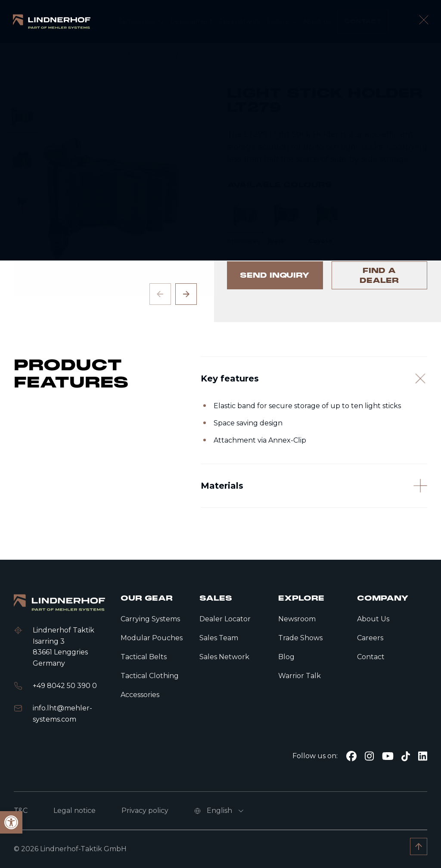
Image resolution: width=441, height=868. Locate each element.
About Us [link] (373, 619)
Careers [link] (370, 638)
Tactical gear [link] (105, 56)
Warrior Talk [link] (300, 676)
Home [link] (64, 56)
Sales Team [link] (219, 638)
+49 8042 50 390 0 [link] (65, 686)
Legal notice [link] (75, 811)
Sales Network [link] (224, 657)
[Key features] (314, 400)
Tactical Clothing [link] (150, 676)
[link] (52, 21)
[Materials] (314, 516)
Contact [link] (371, 657)
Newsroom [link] (297, 619)
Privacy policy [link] (145, 811)
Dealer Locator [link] (225, 619)
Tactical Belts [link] (144, 657)
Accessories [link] (154, 56)
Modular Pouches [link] (152, 638)
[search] (402, 22)
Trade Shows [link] (300, 638)
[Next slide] (186, 294)
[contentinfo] (220, 183)
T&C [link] (21, 811)
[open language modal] (422, 22)
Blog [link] (286, 657)
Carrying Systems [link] (150, 619)
